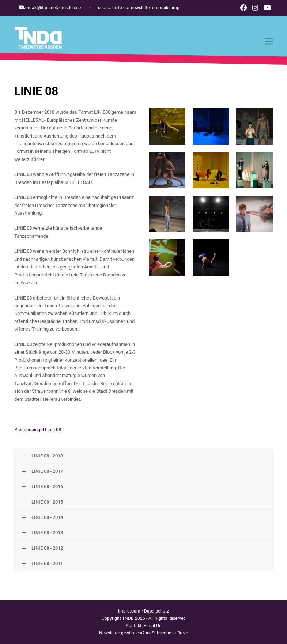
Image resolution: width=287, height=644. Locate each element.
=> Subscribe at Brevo (167, 633)
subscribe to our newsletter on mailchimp (139, 8)
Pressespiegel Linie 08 (38, 430)
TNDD (128, 618)
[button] (269, 42)
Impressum (129, 611)
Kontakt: (135, 626)
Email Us (152, 626)
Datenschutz (156, 611)
